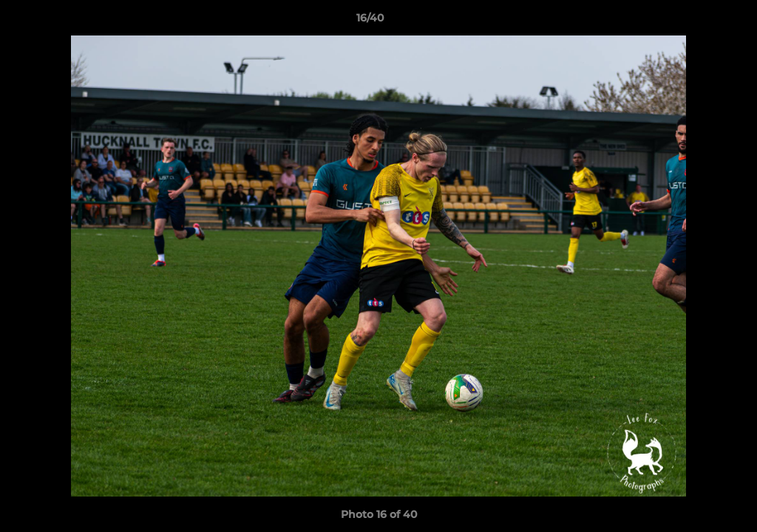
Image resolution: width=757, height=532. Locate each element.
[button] (695, 21)
